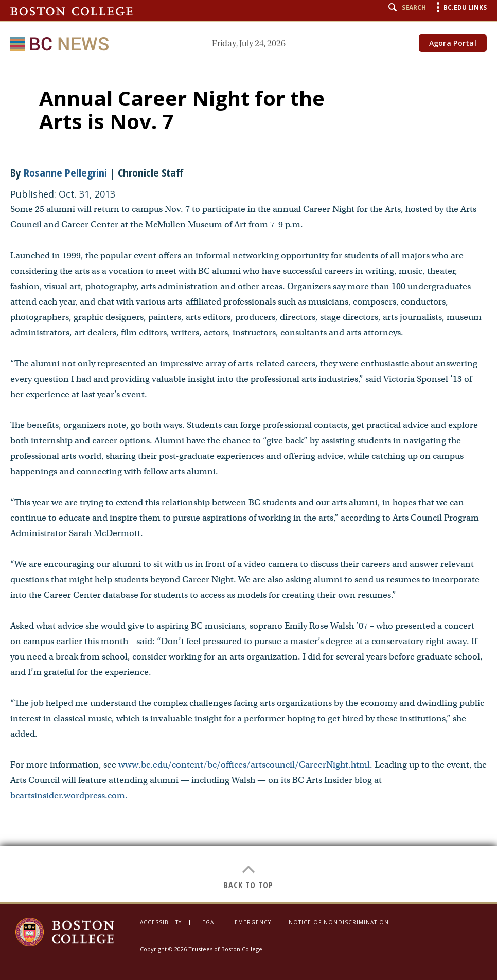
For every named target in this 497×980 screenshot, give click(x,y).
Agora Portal (453, 43)
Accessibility (161, 922)
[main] (248, 483)
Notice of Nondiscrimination (339, 922)
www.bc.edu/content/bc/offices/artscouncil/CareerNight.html (244, 765)
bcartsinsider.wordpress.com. (69, 796)
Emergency (253, 922)
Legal (208, 922)
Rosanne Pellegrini (65, 172)
